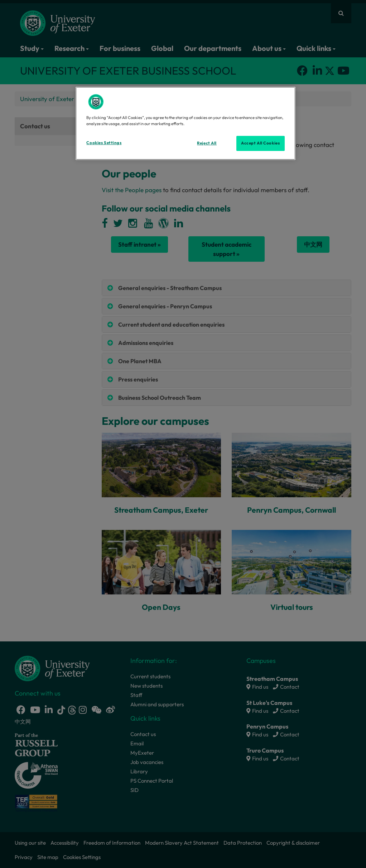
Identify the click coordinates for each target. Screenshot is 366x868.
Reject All (207, 143)
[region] (185, 123)
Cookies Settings (104, 143)
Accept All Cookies (260, 143)
